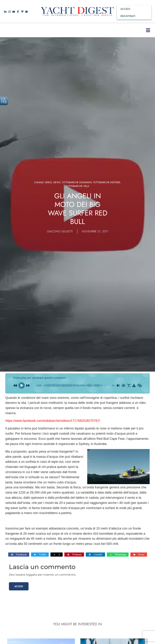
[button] (148, 30)
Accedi (19, 586)
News (57, 182)
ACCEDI (125, 9)
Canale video (43, 182)
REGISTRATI (128, 16)
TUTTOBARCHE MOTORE (106, 182)
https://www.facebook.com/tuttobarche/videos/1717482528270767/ (53, 421)
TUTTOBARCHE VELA (77, 186)
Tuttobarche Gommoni (77, 182)
